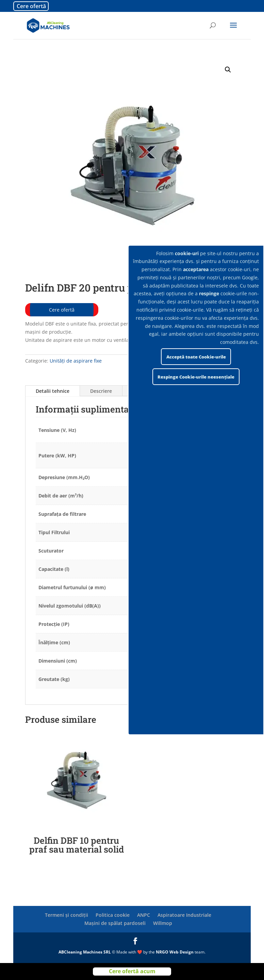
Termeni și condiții (67, 915)
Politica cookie (113, 915)
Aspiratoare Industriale (184, 915)
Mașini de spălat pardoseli (115, 923)
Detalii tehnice (53, 391)
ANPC (144, 915)
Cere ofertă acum (132, 971)
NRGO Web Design (175, 952)
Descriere (101, 391)
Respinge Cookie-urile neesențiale (196, 377)
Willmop (163, 923)
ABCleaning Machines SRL (85, 952)
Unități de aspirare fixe (76, 361)
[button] (228, 70)
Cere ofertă (31, 6)
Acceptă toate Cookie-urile (196, 357)
